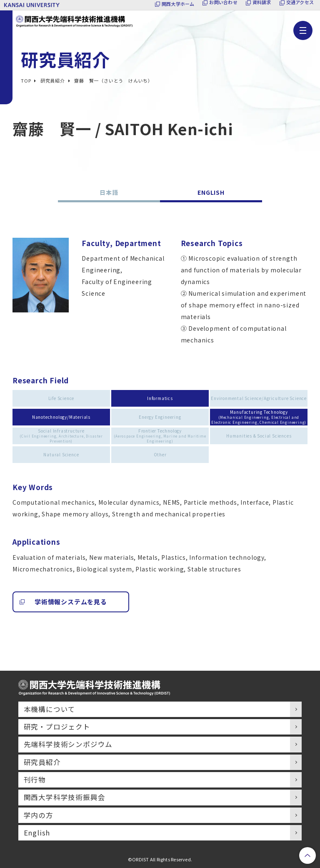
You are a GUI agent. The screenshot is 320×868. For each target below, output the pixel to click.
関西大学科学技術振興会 (65, 797)
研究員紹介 (42, 762)
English (37, 833)
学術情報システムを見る (71, 602)
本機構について (50, 709)
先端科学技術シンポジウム (68, 744)
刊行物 (35, 780)
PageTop (307, 855)
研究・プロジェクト (57, 727)
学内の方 (39, 815)
